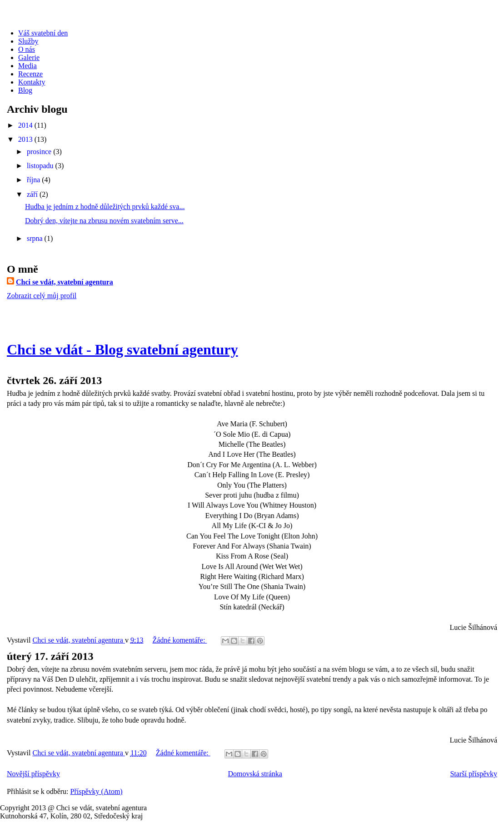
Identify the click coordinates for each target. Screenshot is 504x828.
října (34, 180)
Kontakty (32, 82)
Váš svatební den (43, 33)
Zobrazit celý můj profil (42, 296)
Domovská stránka (255, 774)
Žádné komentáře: (180, 640)
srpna (36, 238)
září (33, 194)
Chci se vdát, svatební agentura (65, 282)
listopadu (41, 166)
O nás (27, 49)
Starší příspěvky (474, 774)
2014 (26, 125)
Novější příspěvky (33, 774)
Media (27, 66)
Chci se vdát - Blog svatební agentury (122, 349)
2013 (26, 139)
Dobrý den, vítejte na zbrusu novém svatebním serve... (104, 221)
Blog (25, 90)
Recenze (30, 74)
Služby (28, 41)
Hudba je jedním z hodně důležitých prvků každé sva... (105, 207)
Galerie (29, 57)
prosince (40, 152)
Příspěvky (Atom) (97, 791)
